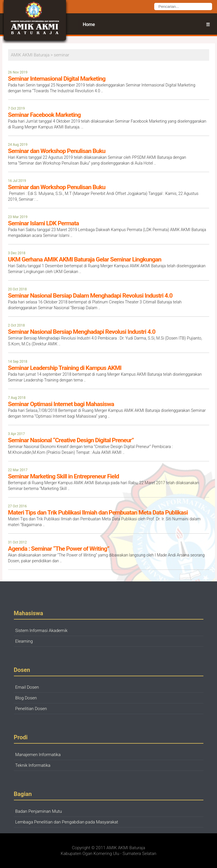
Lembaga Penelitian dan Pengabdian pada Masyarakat (67, 822)
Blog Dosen (26, 698)
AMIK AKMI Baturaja (126, 848)
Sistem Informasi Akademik (42, 631)
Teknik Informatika (33, 765)
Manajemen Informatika (38, 755)
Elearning (24, 641)
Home (89, 24)
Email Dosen (27, 687)
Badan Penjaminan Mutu (39, 811)
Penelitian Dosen (31, 709)
